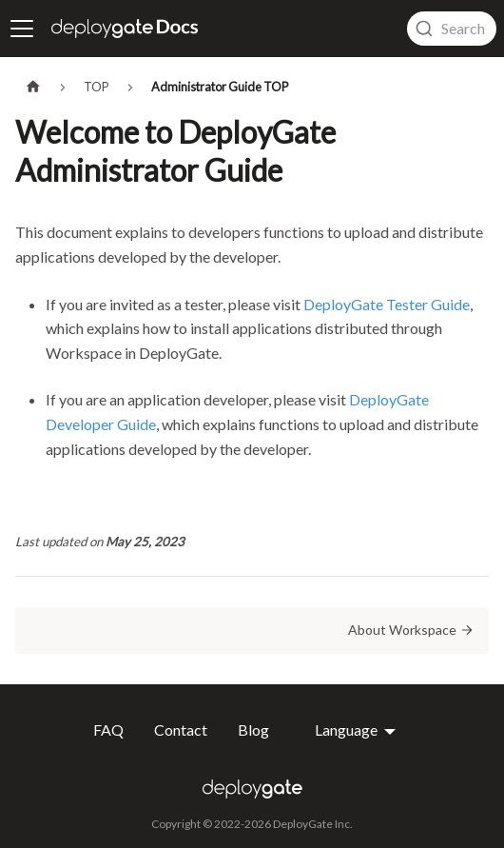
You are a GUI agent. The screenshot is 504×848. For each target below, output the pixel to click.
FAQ (108, 730)
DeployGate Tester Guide (387, 304)
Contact (181, 730)
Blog (253, 730)
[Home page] (33, 87)
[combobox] (452, 29)
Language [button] (348, 730)
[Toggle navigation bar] (22, 29)
